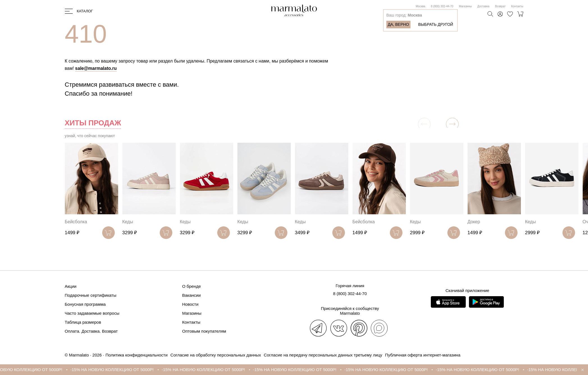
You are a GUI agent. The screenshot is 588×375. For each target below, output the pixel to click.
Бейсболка (76, 222)
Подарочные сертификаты (91, 295)
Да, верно (398, 24)
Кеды (128, 222)
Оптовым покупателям (204, 331)
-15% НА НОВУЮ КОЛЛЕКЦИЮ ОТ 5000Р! (116, 370)
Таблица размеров (83, 322)
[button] (452, 124)
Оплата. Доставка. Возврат (91, 331)
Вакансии (191, 295)
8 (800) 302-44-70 (442, 6)
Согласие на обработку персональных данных (216, 355)
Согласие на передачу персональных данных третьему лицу (323, 355)
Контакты (517, 6)
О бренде (192, 286)
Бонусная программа (85, 304)
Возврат (500, 6)
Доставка (483, 6)
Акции (71, 286)
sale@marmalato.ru (96, 68)
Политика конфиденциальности (137, 355)
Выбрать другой (436, 24)
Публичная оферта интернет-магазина (423, 355)
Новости (190, 304)
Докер (474, 222)
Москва (420, 6)
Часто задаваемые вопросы (92, 313)
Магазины (465, 6)
